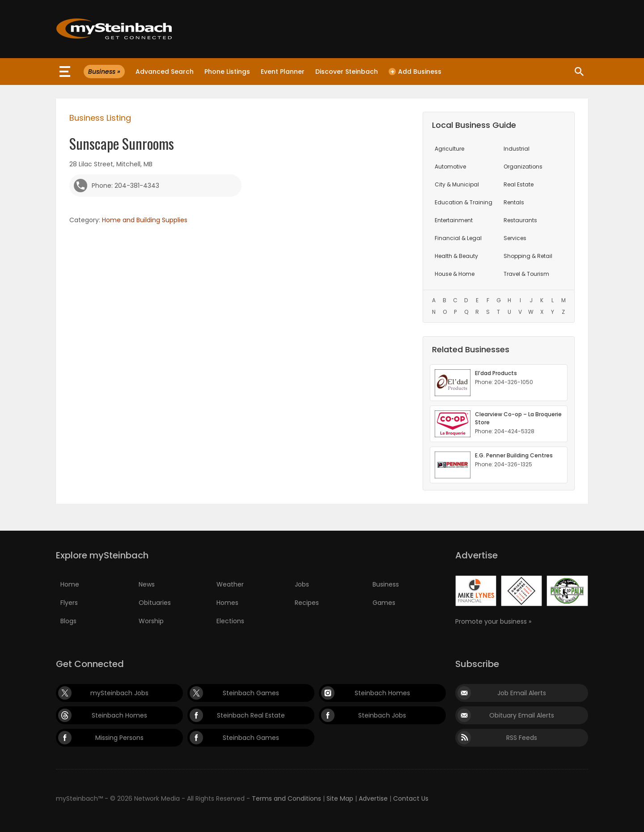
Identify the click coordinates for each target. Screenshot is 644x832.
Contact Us (411, 798)
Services (515, 238)
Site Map (340, 798)
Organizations (523, 167)
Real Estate (519, 184)
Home (70, 584)
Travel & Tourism (526, 274)
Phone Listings (227, 72)
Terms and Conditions (286, 798)
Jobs (302, 584)
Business (386, 584)
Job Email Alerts (522, 693)
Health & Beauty (456, 256)
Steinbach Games (251, 693)
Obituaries (155, 603)
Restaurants (520, 220)
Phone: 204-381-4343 (125, 186)
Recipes (307, 603)
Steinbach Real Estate (251, 715)
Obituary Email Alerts (522, 715)
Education (464, 202)
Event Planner (283, 72)
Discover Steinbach (347, 72)
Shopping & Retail (528, 256)
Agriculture (449, 149)
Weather (230, 584)
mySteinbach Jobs (119, 693)
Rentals (514, 202)
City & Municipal (457, 184)
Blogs (68, 621)
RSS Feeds (522, 738)
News (147, 584)
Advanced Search (165, 72)
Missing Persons (119, 738)
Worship (151, 621)
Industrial (517, 149)
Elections (230, 621)
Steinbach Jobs (382, 715)
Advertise (373, 798)
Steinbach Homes (382, 693)
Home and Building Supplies (145, 220)
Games (384, 603)
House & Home (455, 274)
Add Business (415, 72)
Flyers (69, 603)
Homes (227, 603)
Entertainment (454, 220)
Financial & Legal (458, 238)
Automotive (450, 167)
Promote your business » (493, 621)
